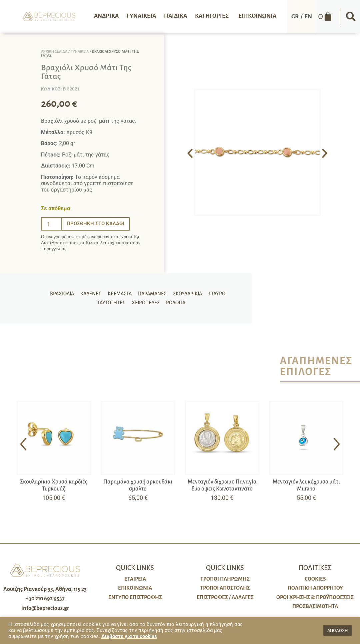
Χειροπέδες (128, 305)
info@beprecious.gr (45, 608)
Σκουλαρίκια (171, 291)
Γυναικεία (80, 52)
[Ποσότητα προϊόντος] (51, 224)
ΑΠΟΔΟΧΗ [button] (337, 630)
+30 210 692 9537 (45, 599)
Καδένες (78, 291)
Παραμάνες (137, 291)
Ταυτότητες (228, 291)
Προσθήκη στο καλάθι (97, 224)
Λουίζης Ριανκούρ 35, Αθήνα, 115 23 (45, 589)
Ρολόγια (157, 305)
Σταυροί (200, 291)
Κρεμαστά (105, 291)
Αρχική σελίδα (54, 52)
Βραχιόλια (50, 291)
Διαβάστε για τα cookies (129, 636)
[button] (351, 17)
